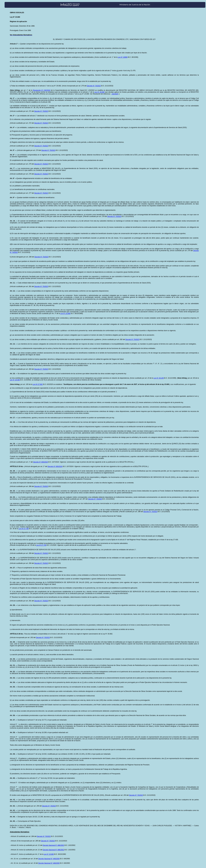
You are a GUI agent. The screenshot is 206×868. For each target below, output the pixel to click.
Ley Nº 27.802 (38, 384)
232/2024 (115, 94)
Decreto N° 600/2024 (41, 462)
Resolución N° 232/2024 (42, 90)
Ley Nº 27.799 (24, 529)
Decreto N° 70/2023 (94, 86)
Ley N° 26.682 (100, 92)
